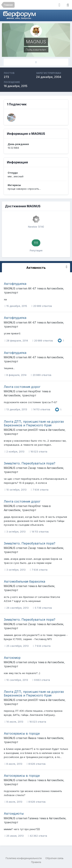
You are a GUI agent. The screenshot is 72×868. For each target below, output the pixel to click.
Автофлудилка (15, 284)
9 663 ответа (41, 680)
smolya (32, 662)
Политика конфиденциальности (24, 858)
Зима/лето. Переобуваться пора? (30, 463)
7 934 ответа (40, 490)
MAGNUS (10, 288)
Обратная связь (54, 858)
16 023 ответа (38, 451)
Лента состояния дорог (22, 387)
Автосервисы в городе (22, 733)
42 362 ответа (38, 836)
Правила (36, 862)
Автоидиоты (14, 813)
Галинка (33, 818)
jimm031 (33, 430)
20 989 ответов (42, 306)
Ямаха (32, 738)
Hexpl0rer (34, 391)
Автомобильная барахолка (24, 581)
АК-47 (32, 288)
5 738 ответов (43, 608)
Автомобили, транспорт (20, 395)
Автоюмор (12, 658)
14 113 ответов (41, 409)
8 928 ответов (36, 764)
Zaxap (32, 468)
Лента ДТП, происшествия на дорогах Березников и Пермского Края (34, 423)
